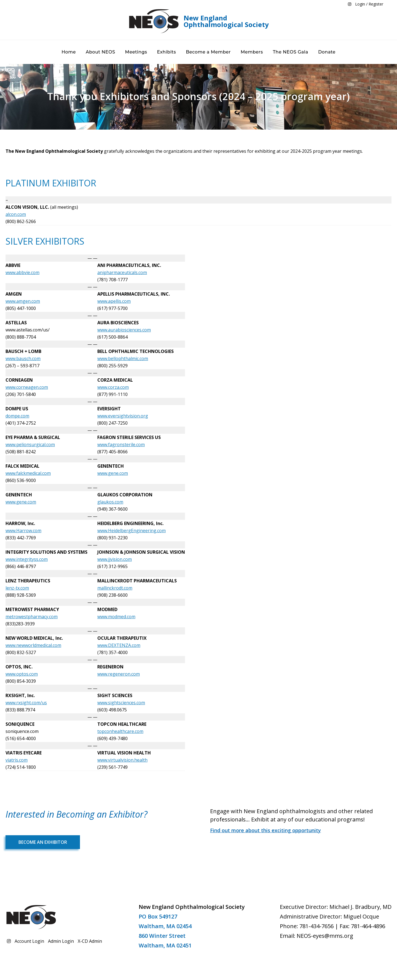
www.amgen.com (23, 301)
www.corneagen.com (27, 387)
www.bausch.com (23, 358)
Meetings (136, 52)
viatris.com (17, 760)
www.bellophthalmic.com (123, 358)
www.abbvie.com (22, 272)
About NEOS (100, 52)
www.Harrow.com (23, 531)
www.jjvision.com (115, 559)
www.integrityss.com (27, 559)
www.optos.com (22, 674)
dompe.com (17, 416)
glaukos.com (110, 502)
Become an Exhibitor (43, 842)
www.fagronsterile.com (121, 445)
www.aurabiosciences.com (124, 330)
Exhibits (167, 52)
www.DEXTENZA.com (119, 645)
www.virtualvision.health (122, 760)
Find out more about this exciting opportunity (265, 830)
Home (69, 52)
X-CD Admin (90, 941)
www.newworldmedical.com (33, 645)
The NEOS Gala (291, 52)
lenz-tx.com (17, 588)
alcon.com (16, 214)
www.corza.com (113, 387)
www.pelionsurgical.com (30, 445)
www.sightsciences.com (121, 703)
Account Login (29, 941)
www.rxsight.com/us (26, 703)
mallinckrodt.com (115, 588)
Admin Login (61, 941)
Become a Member (208, 52)
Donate (327, 52)
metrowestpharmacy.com (32, 617)
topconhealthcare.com (120, 731)
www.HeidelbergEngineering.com (132, 531)
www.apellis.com (114, 301)
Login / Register (369, 4)
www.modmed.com (116, 617)
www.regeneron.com (119, 674)
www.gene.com (113, 473)
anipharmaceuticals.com (122, 272)
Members (252, 52)
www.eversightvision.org (123, 416)
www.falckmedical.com (28, 473)
